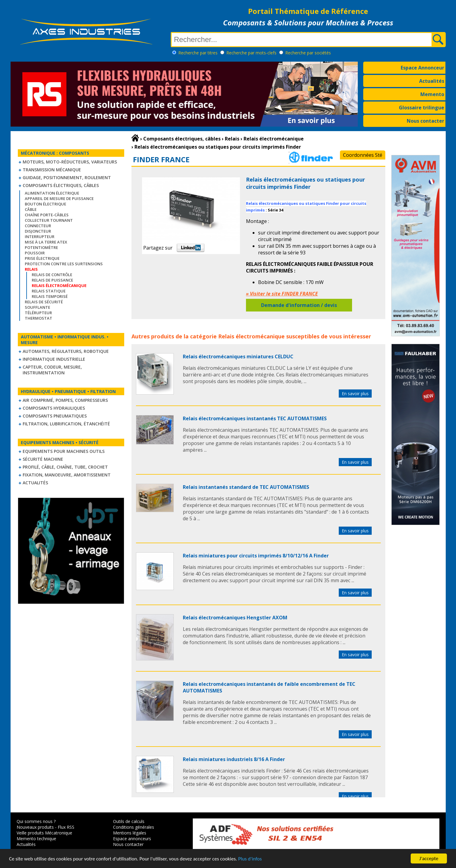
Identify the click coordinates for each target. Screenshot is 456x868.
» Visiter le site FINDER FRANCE (282, 294)
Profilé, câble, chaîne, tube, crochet (65, 467)
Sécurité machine (43, 459)
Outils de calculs (129, 821)
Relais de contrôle (52, 275)
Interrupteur (40, 237)
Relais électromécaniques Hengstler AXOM (235, 618)
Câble (31, 209)
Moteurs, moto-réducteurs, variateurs (70, 162)
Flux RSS (66, 827)
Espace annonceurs (132, 839)
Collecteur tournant (49, 220)
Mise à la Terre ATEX (46, 242)
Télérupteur (38, 313)
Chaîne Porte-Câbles (47, 215)
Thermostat (39, 318)
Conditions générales (134, 827)
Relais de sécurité (44, 302)
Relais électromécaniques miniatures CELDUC (238, 357)
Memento (432, 94)
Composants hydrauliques (54, 408)
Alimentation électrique (52, 193)
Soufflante (37, 307)
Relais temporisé (50, 296)
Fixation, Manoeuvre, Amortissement (67, 475)
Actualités (432, 81)
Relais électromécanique (251, 336)
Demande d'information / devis (299, 305)
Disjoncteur (38, 231)
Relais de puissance (52, 280)
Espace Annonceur (422, 68)
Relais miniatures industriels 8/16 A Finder (234, 759)
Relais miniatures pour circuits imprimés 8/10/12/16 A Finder (256, 556)
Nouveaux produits (35, 827)
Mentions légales (130, 833)
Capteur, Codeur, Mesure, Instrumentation (52, 370)
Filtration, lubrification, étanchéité (66, 424)
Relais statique (49, 291)
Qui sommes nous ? (36, 821)
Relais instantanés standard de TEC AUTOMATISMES (246, 487)
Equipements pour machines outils (64, 451)
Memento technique (36, 839)
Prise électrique (42, 258)
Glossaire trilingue (422, 108)
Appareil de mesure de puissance (59, 198)
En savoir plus (355, 394)
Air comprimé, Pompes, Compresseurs (65, 400)
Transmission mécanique (52, 170)
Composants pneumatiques (55, 416)
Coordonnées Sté (363, 155)
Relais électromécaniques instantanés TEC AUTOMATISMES (255, 418)
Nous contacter (425, 121)
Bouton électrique (45, 204)
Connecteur (38, 226)
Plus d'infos (250, 859)
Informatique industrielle (54, 359)
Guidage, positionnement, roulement (67, 177)
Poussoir (35, 253)
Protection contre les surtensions (64, 264)
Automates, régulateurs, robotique (66, 351)
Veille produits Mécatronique (44, 833)
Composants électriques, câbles (61, 185)
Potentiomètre (41, 247)
